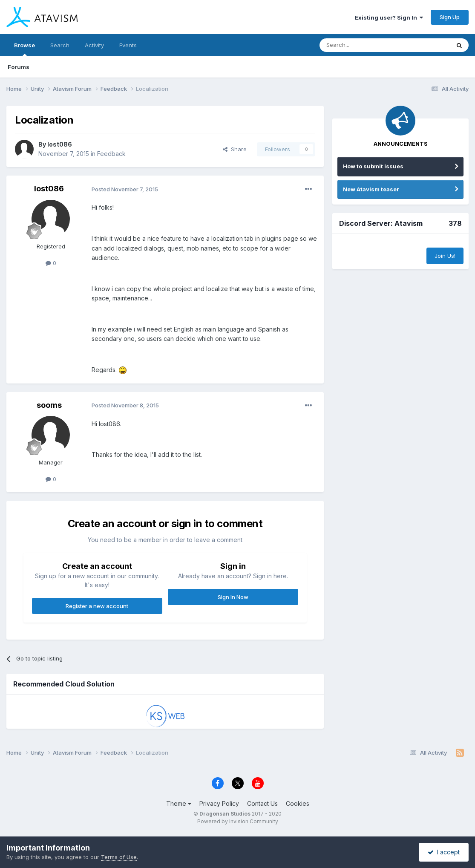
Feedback (111, 154)
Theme (179, 803)
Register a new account (97, 606)
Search (60, 45)
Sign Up (450, 17)
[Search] (363, 45)
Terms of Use (119, 857)
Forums (19, 67)
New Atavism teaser (371, 189)
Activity (94, 45)
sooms (49, 405)
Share (235, 149)
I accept (444, 852)
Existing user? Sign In (389, 17)
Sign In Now (233, 597)
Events (128, 45)
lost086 (60, 144)
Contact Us (262, 803)
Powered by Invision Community (238, 821)
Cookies (298, 803)
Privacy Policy (219, 803)
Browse (24, 49)
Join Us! (445, 256)
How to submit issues (373, 166)
